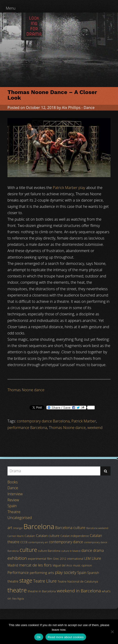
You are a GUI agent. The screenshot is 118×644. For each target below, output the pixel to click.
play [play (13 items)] (59, 572)
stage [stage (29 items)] (26, 580)
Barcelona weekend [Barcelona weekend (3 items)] (97, 528)
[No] (112, 632)
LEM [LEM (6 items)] (87, 558)
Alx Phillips (71, 108)
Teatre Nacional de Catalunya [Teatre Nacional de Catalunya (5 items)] (78, 581)
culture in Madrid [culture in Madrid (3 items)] (71, 551)
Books (13, 482)
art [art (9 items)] (10, 528)
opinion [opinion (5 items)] (87, 565)
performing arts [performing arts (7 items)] (42, 573)
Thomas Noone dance (26, 390)
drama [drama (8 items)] (98, 550)
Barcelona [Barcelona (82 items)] (39, 526)
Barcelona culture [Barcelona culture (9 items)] (70, 528)
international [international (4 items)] (75, 559)
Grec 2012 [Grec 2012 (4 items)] (60, 559)
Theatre (14, 512)
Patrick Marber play (69, 188)
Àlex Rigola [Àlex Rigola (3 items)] (18, 599)
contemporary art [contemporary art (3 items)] (38, 542)
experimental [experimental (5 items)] (37, 559)
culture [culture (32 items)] (28, 550)
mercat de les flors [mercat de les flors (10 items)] (35, 565)
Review (13, 500)
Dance (89, 108)
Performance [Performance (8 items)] (18, 573)
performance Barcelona (27, 428)
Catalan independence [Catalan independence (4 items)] (75, 536)
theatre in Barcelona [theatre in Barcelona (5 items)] (42, 591)
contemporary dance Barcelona (43, 421)
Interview (15, 494)
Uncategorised (20, 518)
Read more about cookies (66, 637)
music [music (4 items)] (77, 565)
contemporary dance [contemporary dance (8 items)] (66, 542)
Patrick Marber (84, 421)
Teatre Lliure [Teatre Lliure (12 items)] (45, 581)
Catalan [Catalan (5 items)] (30, 536)
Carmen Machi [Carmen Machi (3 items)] (16, 536)
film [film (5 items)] (50, 559)
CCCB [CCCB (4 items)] (24, 542)
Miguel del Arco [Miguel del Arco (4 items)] (62, 565)
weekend (95, 428)
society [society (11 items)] (70, 572)
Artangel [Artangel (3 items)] (18, 528)
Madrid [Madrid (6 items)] (13, 565)
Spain (12, 506)
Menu (11, 8)
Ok (39, 637)
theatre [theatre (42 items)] (17, 590)
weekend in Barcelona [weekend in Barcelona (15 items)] (79, 591)
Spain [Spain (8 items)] (82, 573)
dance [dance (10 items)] (87, 550)
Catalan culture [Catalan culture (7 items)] (48, 536)
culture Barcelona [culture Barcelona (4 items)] (49, 551)
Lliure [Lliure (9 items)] (96, 558)
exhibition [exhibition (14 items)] (17, 558)
